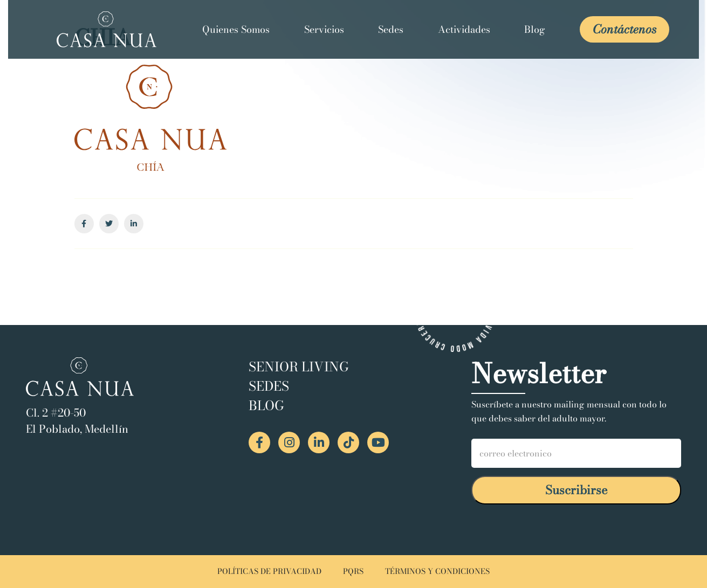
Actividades (464, 29)
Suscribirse (576, 490)
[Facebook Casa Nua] (259, 442)
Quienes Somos (236, 29)
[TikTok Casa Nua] (348, 442)
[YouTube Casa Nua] (378, 442)
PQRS (353, 572)
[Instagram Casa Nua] (289, 442)
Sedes (391, 29)
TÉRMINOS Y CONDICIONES (437, 572)
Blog (535, 29)
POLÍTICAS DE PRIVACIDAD (269, 572)
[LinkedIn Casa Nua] (319, 442)
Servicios (324, 29)
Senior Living (299, 367)
